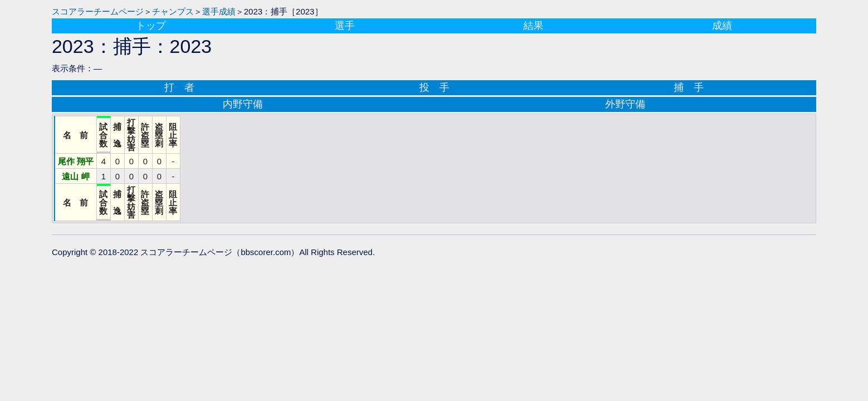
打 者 (179, 87)
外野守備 (625, 104)
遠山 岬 (75, 176)
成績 (722, 26)
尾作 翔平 (76, 161)
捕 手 (689, 87)
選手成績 (219, 11)
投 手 (434, 87)
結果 (533, 26)
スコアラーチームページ (98, 11)
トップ (151, 26)
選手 (345, 26)
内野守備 (243, 104)
